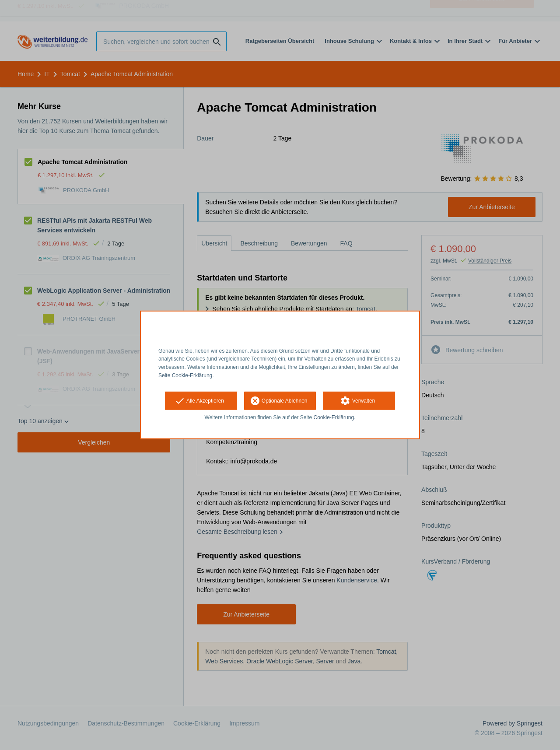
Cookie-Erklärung (334, 417)
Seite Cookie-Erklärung (185, 375)
